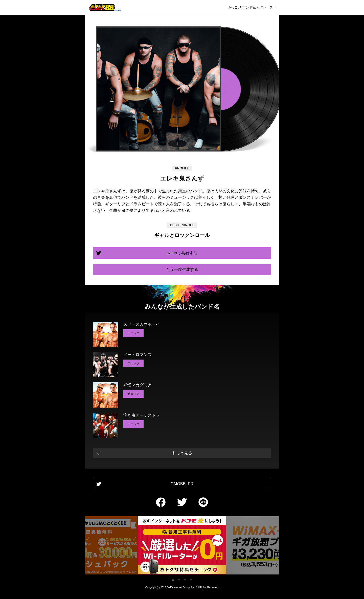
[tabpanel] (182, 546)
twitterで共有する (182, 253)
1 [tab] (173, 580)
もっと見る (182, 453)
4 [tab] (191, 580)
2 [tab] (179, 580)
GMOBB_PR (182, 484)
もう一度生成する (182, 269)
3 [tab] (185, 580)
